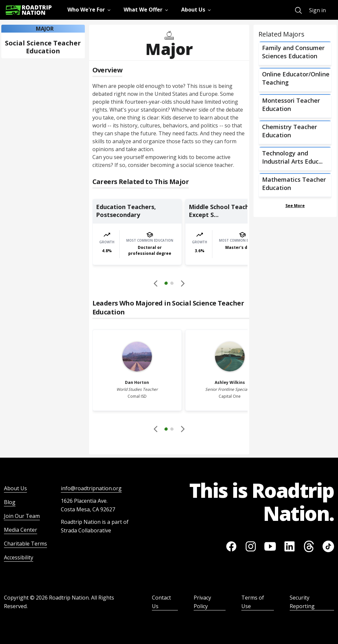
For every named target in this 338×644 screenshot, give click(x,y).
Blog (10, 502)
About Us (15, 488)
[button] (169, 284)
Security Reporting (302, 602)
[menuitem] (298, 10)
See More (295, 206)
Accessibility (19, 557)
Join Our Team (22, 516)
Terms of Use (253, 602)
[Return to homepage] (29, 10)
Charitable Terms (25, 544)
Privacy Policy (202, 602)
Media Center (21, 530)
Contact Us (161, 602)
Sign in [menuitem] (317, 10)
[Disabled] (156, 283)
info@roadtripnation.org (91, 488)
